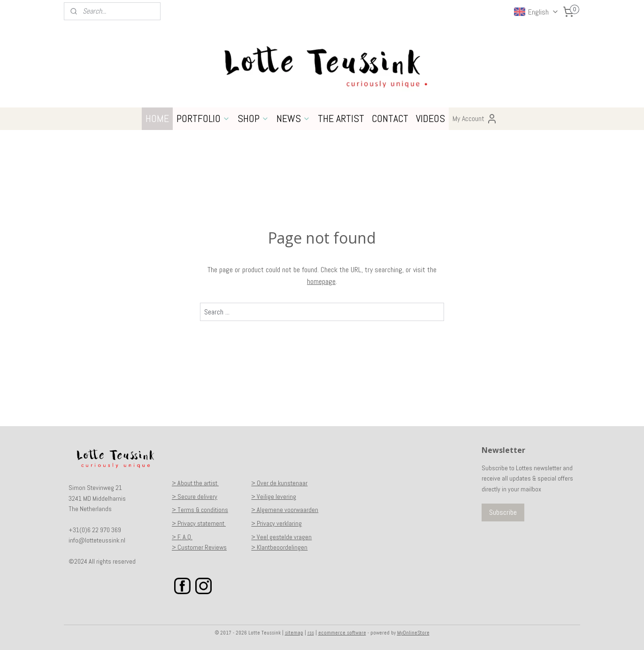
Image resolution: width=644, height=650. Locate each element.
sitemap (294, 633)
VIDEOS (430, 118)
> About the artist (195, 483)
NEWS (293, 118)
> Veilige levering (274, 497)
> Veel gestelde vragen (281, 537)
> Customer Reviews (199, 547)
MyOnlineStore (413, 633)
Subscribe (503, 512)
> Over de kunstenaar (279, 483)
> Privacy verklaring (276, 523)
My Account (475, 119)
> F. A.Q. (182, 537)
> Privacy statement (199, 523)
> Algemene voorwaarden (285, 510)
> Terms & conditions (200, 510)
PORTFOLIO (203, 118)
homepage (321, 281)
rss (311, 633)
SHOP (253, 118)
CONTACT (390, 118)
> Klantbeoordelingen (279, 547)
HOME (157, 118)
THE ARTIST (341, 118)
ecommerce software (342, 633)
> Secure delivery (195, 497)
